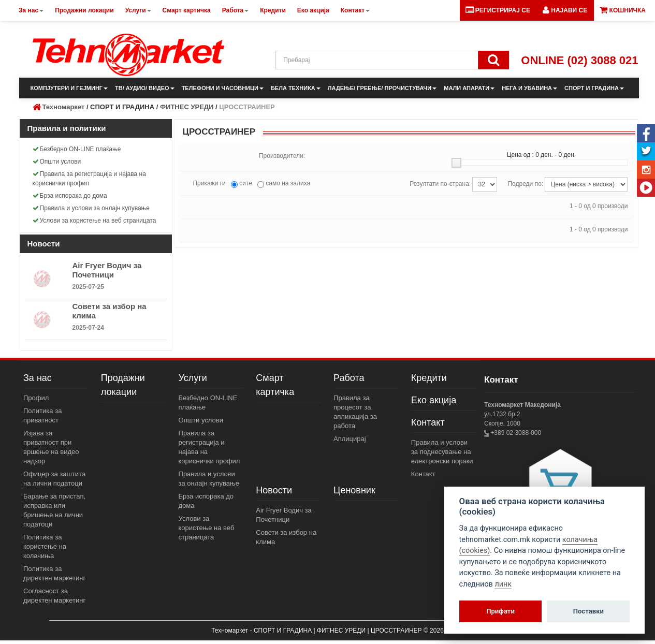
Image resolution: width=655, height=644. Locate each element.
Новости (274, 490)
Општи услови (57, 162)
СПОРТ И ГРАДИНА (594, 88)
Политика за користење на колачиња (45, 546)
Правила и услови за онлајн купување (91, 208)
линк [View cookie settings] (503, 584)
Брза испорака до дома (70, 196)
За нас (38, 378)
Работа (349, 378)
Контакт (428, 422)
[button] (565, 10)
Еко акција (434, 400)
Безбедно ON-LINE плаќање (77, 149)
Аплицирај (350, 439)
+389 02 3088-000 (515, 433)
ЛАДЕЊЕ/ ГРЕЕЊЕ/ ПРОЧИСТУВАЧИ (382, 88)
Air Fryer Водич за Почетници (107, 270)
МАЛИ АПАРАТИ (469, 88)
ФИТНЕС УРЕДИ (187, 107)
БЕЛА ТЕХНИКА (296, 88)
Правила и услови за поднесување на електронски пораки (442, 452)
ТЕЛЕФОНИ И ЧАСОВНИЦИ (223, 88)
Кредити (429, 378)
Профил (36, 398)
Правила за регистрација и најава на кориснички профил (89, 179)
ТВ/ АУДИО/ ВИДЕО (145, 88)
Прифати (500, 611)
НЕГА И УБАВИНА (529, 88)
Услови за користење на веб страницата (94, 221)
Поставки (588, 611)
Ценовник (354, 490)
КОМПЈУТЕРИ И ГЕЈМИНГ (69, 88)
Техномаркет (64, 107)
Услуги (193, 378)
